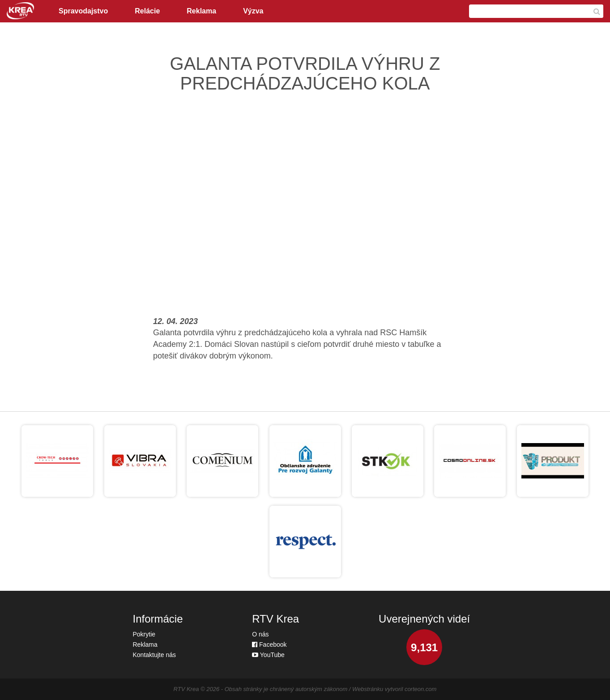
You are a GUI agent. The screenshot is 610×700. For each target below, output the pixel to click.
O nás (260, 634)
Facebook (269, 645)
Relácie (147, 11)
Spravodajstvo (83, 11)
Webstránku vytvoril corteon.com (394, 689)
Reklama (201, 11)
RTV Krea (186, 689)
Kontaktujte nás (155, 655)
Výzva (253, 11)
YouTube (268, 655)
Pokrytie (144, 634)
